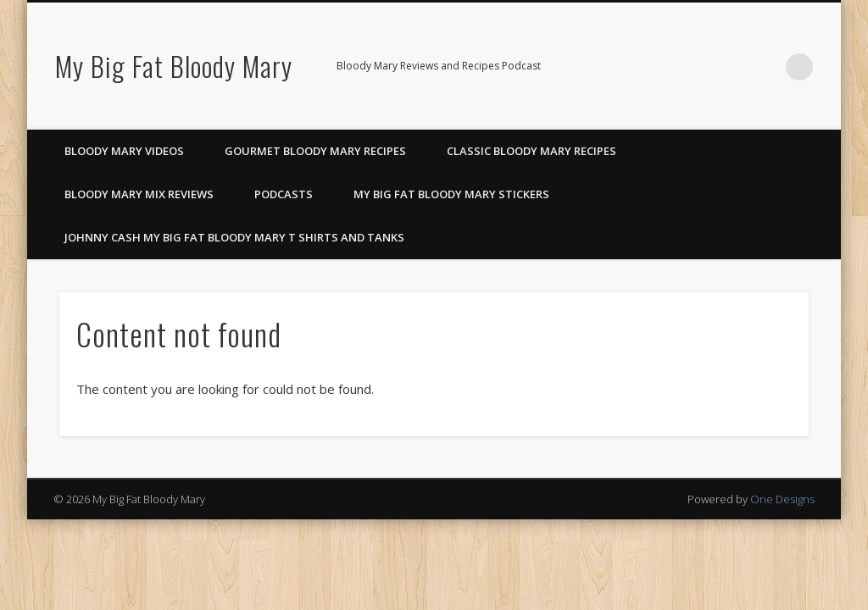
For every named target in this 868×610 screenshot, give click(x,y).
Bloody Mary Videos (124, 151)
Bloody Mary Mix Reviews (139, 194)
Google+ (765, 67)
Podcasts (284, 194)
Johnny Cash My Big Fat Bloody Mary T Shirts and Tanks (234, 237)
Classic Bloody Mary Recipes (531, 151)
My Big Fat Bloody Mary (174, 66)
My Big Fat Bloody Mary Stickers (451, 194)
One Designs (782, 499)
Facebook (695, 67)
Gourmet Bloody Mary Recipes (315, 151)
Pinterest (730, 67)
